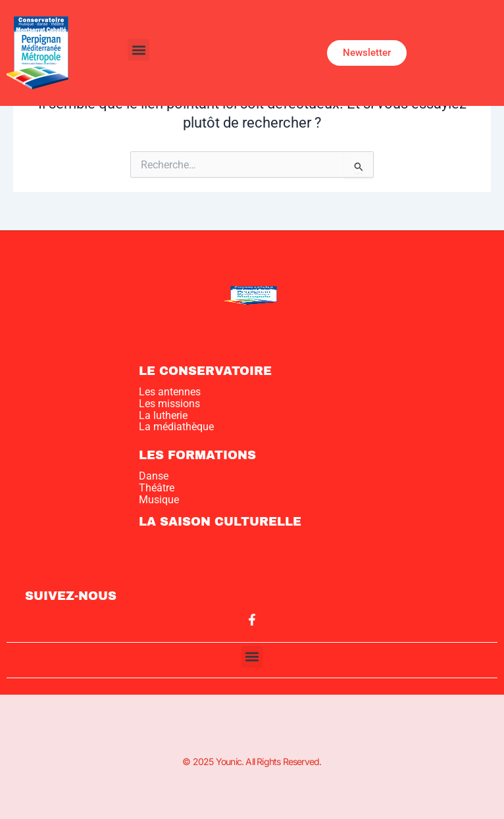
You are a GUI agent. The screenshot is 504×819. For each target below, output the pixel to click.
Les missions (169, 404)
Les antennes (170, 392)
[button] (139, 50)
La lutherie (163, 415)
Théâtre (157, 488)
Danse (154, 476)
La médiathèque (176, 427)
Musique (159, 500)
